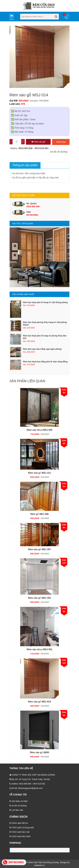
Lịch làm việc (16, 810)
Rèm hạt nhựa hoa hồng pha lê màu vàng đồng (45, 362)
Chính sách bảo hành (20, 836)
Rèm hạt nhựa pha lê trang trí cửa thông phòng (45, 302)
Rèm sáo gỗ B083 (39, 752)
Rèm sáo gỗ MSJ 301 (39, 598)
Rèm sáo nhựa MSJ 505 (39, 430)
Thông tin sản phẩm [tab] (25, 165)
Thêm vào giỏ (38, 142)
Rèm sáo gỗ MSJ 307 (39, 549)
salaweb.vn (39, 865)
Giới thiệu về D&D (19, 801)
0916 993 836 (33, 206)
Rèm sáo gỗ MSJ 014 (39, 702)
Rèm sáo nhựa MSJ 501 (39, 649)
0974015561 (32, 215)
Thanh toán (61, 142)
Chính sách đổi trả (19, 823)
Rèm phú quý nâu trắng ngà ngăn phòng (42, 349)
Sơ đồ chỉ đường (58, 152)
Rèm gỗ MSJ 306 (39, 514)
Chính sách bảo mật (19, 832)
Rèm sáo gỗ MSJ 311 (39, 473)
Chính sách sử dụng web (22, 828)
